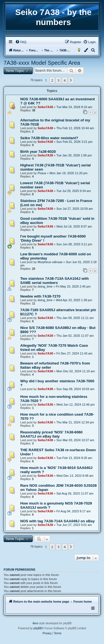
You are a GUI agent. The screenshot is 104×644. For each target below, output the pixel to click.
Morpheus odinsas (50, 262)
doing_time (45, 286)
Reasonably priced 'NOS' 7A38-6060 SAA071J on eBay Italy (51, 434)
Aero (35, 623)
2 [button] (52, 80)
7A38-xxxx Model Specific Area (42, 63)
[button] (71, 80)
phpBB (38, 628)
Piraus (42, 173)
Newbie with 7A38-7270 (40, 296)
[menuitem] (21, 42)
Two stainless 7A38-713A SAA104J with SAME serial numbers (54, 281)
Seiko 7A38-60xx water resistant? (49, 138)
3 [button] (58, 80)
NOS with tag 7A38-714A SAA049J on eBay (57, 521)
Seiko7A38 (45, 107)
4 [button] (65, 80)
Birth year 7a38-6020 (38, 152)
